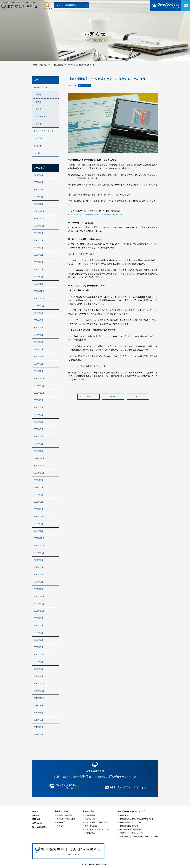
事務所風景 (61, 820)
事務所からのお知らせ (44, 131)
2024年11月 (39, 298)
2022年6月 (38, 502)
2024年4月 (38, 349)
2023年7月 (38, 415)
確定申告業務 (90, 816)
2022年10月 (39, 473)
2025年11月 (39, 219)
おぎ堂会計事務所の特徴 (66, 816)
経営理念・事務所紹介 (65, 813)
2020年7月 (38, 633)
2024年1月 (38, 371)
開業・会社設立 (91, 823)
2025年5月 (38, 262)
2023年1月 (38, 451)
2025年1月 (38, 284)
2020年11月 (39, 604)
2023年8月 (38, 407)
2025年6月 (38, 255)
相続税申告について (127, 813)
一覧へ (113, 397)
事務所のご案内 (60, 15)
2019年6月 (38, 727)
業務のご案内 (79, 15)
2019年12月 (39, 684)
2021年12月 (39, 538)
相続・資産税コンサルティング (97, 820)
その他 (39, 124)
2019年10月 (39, 698)
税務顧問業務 (90, 813)
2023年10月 (39, 393)
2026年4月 (38, 182)
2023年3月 (38, 444)
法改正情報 (39, 138)
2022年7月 (38, 495)
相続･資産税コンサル (100, 15)
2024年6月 (38, 335)
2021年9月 (38, 560)
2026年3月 (38, 189)
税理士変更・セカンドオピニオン (98, 827)
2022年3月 (38, 516)
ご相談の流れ (90, 831)
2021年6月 (38, 575)
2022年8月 (38, 487)
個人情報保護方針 (40, 825)
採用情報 (134, 15)
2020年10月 (39, 611)
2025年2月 (38, 277)
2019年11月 (39, 691)
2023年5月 (38, 429)
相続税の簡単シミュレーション (131, 820)
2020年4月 (38, 654)
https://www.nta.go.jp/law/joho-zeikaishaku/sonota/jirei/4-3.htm (95, 214)
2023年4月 (38, 436)
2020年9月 (38, 618)
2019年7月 (38, 720)
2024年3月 (38, 357)
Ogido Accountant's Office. (98, 862)
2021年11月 (39, 545)
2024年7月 (38, 328)
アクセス (60, 823)
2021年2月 (38, 582)
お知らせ (120, 15)
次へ (138, 397)
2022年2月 (38, 524)
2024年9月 (38, 313)
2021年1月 (38, 589)
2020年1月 (38, 676)
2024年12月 (39, 291)
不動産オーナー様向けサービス (131, 831)
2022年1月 (38, 531)
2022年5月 (38, 509)
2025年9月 (38, 233)
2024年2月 (38, 364)
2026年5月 (38, 175)
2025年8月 (38, 240)
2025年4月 (38, 269)
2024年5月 (38, 342)
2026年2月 (38, 197)
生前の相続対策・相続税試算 (131, 827)
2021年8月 (38, 567)
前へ (89, 397)
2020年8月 (38, 625)
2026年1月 (38, 204)
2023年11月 (39, 386)
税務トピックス (41, 87)
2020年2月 (38, 669)
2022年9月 (38, 480)
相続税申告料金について (129, 823)
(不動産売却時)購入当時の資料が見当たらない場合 (139, 834)
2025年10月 (39, 226)
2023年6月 (38, 422)
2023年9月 (38, 400)
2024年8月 (38, 320)
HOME (35, 809)
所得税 (39, 95)
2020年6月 (38, 640)
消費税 (39, 109)
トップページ (41, 15)
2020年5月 (38, 647)
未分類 (37, 153)
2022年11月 (39, 466)
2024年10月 (39, 306)
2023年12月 (39, 378)
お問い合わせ (149, 15)
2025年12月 (39, 211)
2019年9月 (38, 705)
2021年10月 (39, 553)
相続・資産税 (41, 116)
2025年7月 (38, 248)
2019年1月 (38, 734)
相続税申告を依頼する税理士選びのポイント (137, 816)
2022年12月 (39, 458)
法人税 (39, 102)
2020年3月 (38, 662)
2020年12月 (39, 596)
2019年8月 (38, 713)
